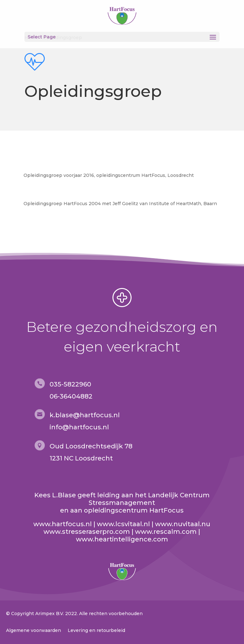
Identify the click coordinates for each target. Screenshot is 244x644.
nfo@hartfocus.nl (80, 427)
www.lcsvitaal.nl (123, 524)
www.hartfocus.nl (63, 524)
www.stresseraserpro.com (87, 532)
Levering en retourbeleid (96, 630)
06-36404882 (71, 396)
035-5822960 (70, 384)
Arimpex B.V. (50, 614)
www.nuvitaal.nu (183, 524)
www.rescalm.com (166, 532)
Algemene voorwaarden (34, 630)
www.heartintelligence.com (122, 539)
